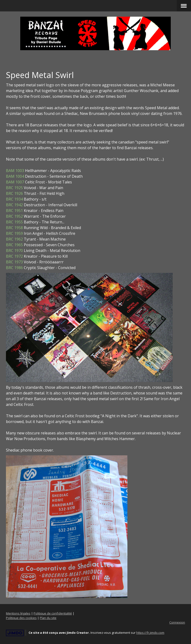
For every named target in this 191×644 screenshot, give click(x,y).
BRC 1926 (14, 193)
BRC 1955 (14, 222)
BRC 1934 (14, 199)
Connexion (177, 622)
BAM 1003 (15, 171)
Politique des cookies (21, 618)
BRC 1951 (14, 211)
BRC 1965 (14, 245)
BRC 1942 (14, 205)
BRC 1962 (14, 239)
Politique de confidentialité (53, 613)
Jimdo (15, 633)
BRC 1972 (14, 256)
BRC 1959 (14, 233)
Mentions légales (18, 613)
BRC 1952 (14, 216)
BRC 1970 (14, 251)
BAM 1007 (15, 182)
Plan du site (48, 618)
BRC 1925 (14, 188)
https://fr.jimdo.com (150, 633)
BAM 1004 (15, 176)
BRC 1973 (14, 262)
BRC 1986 (14, 268)
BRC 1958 (14, 228)
